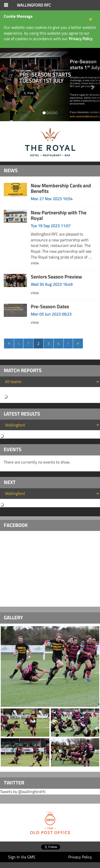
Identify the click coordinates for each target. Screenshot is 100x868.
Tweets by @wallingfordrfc (23, 792)
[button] (92, 85)
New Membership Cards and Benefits (61, 188)
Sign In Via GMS (22, 857)
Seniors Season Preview (56, 277)
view (35, 263)
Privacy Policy (80, 857)
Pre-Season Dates (50, 306)
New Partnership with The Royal (59, 215)
